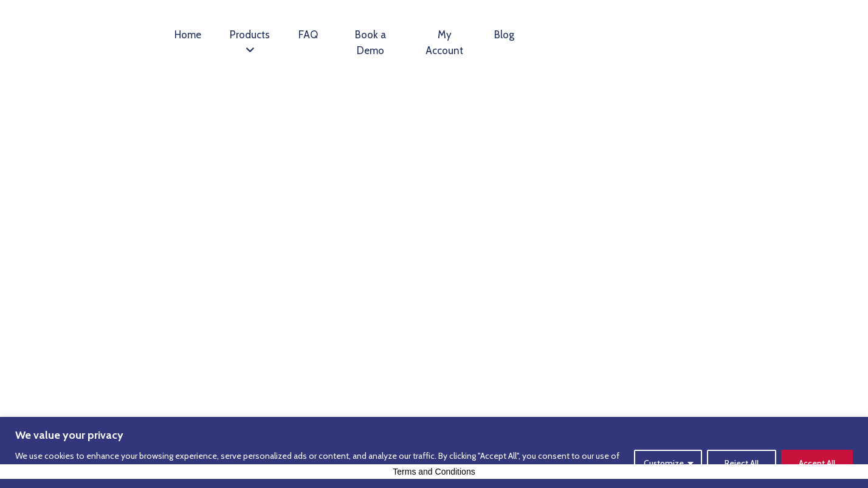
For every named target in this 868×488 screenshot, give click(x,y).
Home (188, 35)
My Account (444, 43)
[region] (434, 452)
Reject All (742, 463)
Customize (664, 463)
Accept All (817, 463)
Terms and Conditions (434, 472)
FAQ (308, 35)
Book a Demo (370, 43)
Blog (504, 35)
